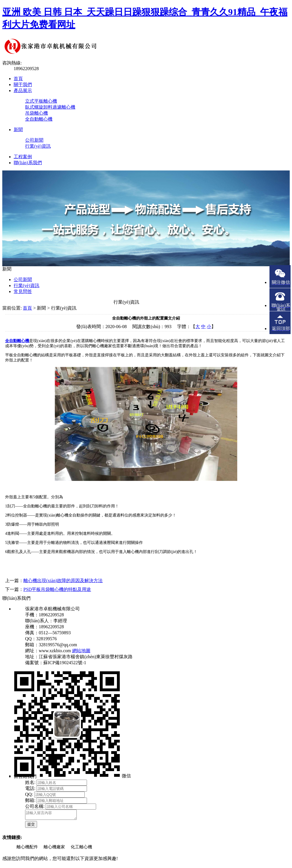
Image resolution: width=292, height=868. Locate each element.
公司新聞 (34, 140)
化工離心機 (81, 849)
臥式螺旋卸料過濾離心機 (50, 107)
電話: (30, 788)
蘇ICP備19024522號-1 (65, 663)
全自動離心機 (39, 119)
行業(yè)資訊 (38, 146)
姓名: (30, 782)
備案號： (34, 663)
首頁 (18, 79)
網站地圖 (81, 651)
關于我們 (23, 85)
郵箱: (30, 800)
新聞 (18, 130)
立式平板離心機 (41, 101)
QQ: (29, 794)
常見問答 (23, 291)
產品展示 (23, 91)
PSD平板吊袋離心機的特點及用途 (57, 589)
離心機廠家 (54, 849)
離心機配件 (27, 849)
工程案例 (23, 157)
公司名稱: (35, 806)
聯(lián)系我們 (28, 163)
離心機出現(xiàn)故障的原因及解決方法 (63, 581)
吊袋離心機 (36, 113)
